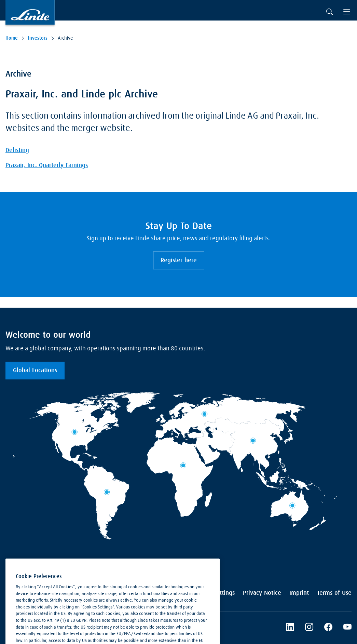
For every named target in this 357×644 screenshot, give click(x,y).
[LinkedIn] (290, 628)
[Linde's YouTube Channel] (347, 628)
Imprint (299, 593)
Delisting (17, 150)
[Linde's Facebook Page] (328, 628)
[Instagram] (309, 628)
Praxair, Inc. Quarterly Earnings (47, 165)
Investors (38, 38)
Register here (179, 260)
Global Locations (35, 371)
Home (12, 38)
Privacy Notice (262, 593)
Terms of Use (334, 593)
